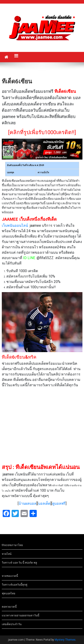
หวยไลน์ (7, 554)
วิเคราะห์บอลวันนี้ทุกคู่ (15, 585)
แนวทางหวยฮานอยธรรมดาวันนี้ (20, 615)
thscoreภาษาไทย (12, 545)
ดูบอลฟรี (59, 503)
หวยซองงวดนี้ (10, 576)
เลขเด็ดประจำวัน (12, 624)
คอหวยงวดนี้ (9, 607)
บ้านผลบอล (27, 503)
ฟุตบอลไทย (9, 593)
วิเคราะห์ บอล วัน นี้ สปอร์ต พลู (19, 563)
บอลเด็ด (44, 503)
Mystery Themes (65, 640)
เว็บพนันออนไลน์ (15, 225)
